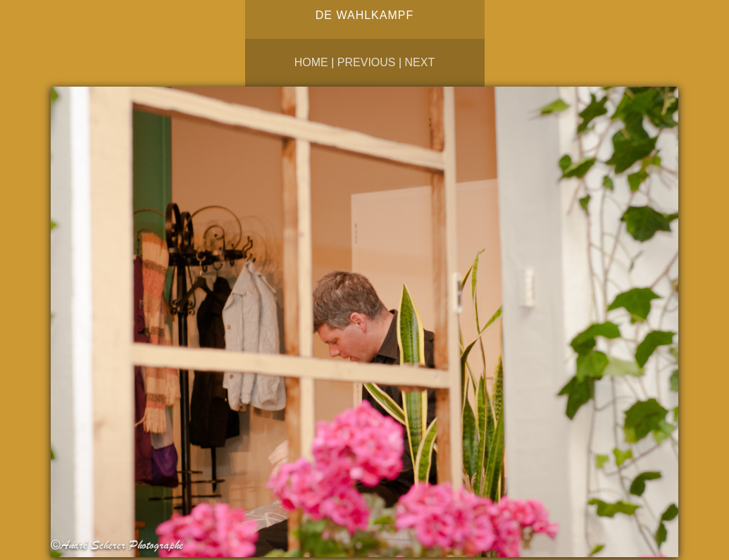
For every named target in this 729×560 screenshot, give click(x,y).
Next (420, 62)
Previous (367, 62)
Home (311, 62)
